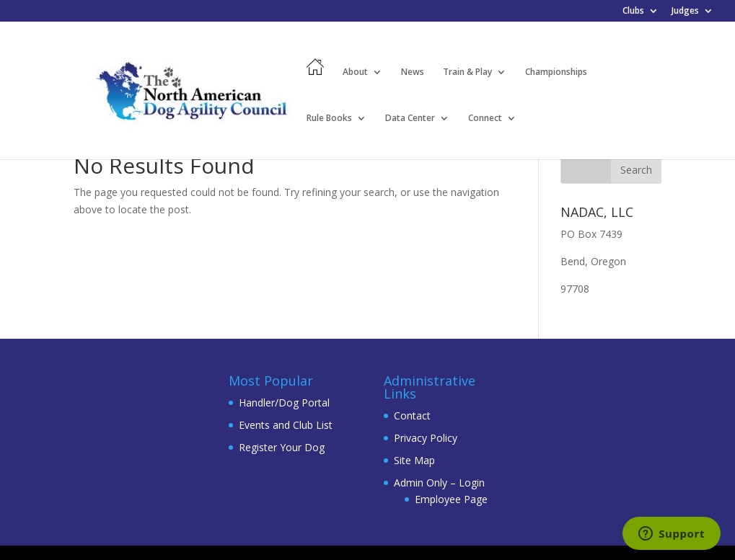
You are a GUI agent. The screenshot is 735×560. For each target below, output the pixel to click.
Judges (685, 12)
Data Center (410, 119)
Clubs (633, 12)
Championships (556, 72)
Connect (485, 119)
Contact (412, 415)
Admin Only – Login (439, 483)
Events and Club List (286, 425)
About (355, 72)
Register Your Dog (282, 447)
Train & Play (467, 72)
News (413, 72)
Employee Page (451, 499)
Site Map (414, 460)
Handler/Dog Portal (284, 403)
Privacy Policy (426, 438)
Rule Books (329, 119)
